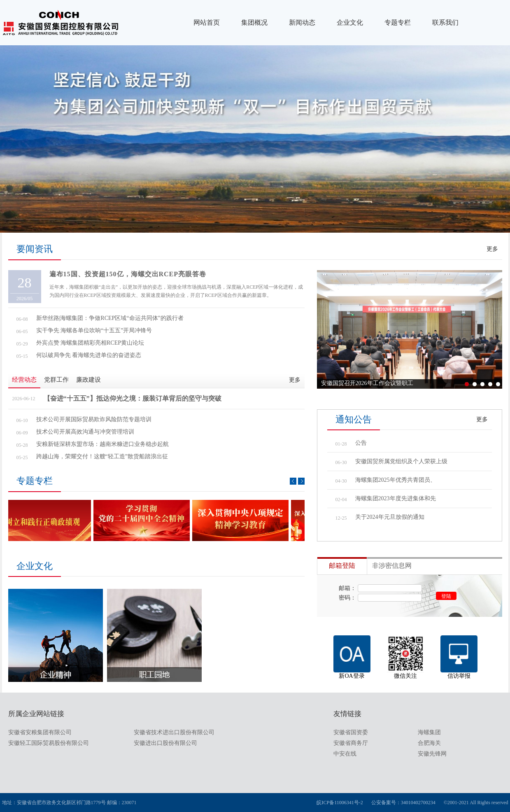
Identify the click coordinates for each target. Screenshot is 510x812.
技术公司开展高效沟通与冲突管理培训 (85, 432)
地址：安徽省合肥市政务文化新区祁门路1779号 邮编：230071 (69, 803)
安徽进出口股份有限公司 (165, 743)
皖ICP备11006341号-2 (340, 803)
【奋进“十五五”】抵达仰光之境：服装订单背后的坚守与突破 (133, 398)
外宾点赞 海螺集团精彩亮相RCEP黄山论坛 (90, 343)
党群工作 (56, 380)
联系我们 (445, 22)
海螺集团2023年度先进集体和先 (396, 498)
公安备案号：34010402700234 (403, 803)
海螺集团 (429, 732)
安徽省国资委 (351, 732)
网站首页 (207, 22)
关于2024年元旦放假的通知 (390, 517)
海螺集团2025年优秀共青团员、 (396, 480)
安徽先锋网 (432, 754)
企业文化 (350, 22)
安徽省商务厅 (351, 743)
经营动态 (24, 380)
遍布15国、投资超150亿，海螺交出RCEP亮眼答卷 (128, 274)
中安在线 (345, 754)
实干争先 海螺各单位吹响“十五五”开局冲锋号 (94, 330)
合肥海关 (429, 743)
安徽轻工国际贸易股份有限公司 (49, 743)
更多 (492, 249)
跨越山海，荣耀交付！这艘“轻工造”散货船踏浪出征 (102, 456)
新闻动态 (302, 22)
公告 (361, 443)
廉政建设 (88, 380)
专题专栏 (398, 22)
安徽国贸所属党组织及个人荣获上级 (401, 461)
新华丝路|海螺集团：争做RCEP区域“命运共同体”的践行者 (110, 318)
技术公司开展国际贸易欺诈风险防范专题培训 (94, 419)
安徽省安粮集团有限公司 (40, 732)
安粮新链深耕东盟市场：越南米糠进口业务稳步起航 (102, 444)
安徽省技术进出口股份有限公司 (174, 732)
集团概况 (254, 22)
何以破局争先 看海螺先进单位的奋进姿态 (89, 355)
